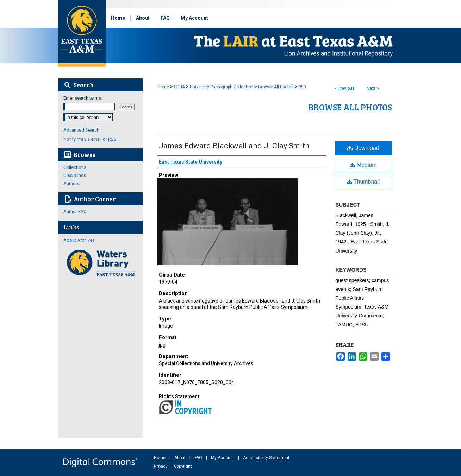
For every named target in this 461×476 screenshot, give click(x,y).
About (180, 458)
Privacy (161, 466)
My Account (223, 458)
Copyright (183, 466)
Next (371, 88)
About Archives (79, 240)
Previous (346, 88)
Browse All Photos (276, 87)
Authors (71, 183)
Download (363, 148)
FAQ (199, 458)
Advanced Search (81, 130)
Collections (75, 167)
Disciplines (75, 175)
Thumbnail (363, 182)
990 (302, 87)
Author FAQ (75, 212)
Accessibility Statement (266, 458)
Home (163, 87)
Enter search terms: (83, 98)
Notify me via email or (90, 139)
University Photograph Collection (222, 87)
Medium (363, 165)
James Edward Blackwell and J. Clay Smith (234, 146)
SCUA (179, 87)
